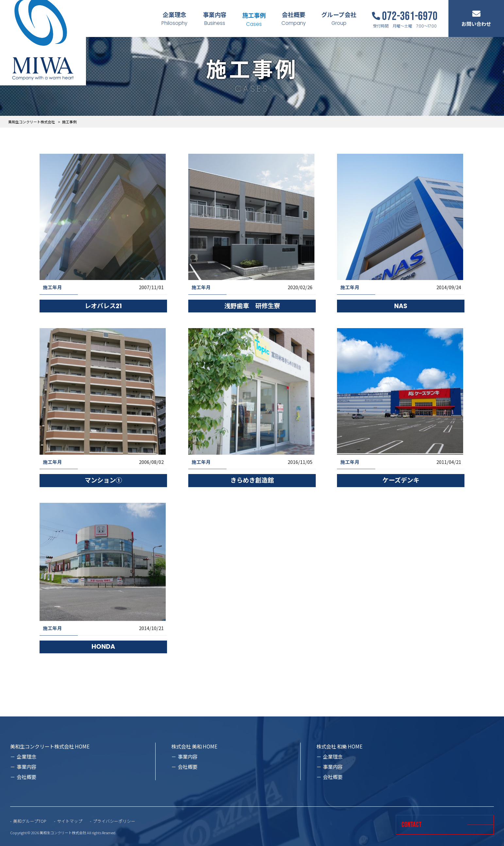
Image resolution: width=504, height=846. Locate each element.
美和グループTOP (30, 821)
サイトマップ (70, 821)
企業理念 (26, 756)
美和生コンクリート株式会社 (32, 122)
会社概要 (26, 777)
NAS (401, 306)
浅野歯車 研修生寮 (252, 306)
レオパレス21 (103, 306)
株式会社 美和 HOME (194, 746)
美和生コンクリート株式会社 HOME (50, 746)
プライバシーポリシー (114, 821)
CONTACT (412, 825)
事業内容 (26, 767)
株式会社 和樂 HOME (339, 746)
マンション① (103, 480)
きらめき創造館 (252, 480)
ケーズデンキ (401, 480)
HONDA (103, 647)
